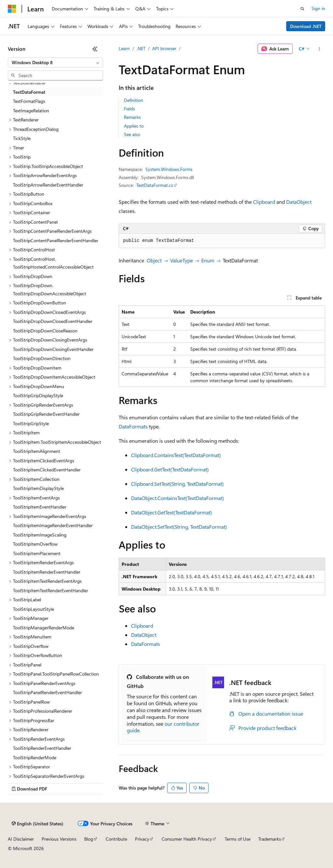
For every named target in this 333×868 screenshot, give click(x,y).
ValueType (181, 260)
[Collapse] (95, 49)
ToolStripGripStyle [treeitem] (31, 423)
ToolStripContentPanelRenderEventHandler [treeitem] (56, 240)
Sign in (318, 8)
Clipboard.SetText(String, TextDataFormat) (177, 484)
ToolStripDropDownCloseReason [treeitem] (45, 331)
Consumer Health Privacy (187, 839)
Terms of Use (238, 839)
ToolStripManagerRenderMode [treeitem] (44, 628)
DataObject (299, 202)
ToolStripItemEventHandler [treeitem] (40, 507)
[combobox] (55, 63)
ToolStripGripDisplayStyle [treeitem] (38, 395)
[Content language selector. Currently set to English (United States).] (38, 824)
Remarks (132, 117)
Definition (133, 100)
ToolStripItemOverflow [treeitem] (35, 544)
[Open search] (302, 9)
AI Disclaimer (21, 839)
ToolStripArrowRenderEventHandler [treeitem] (48, 185)
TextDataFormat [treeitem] (29, 92)
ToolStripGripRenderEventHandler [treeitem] (46, 414)
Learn (124, 48)
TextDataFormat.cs (155, 185)
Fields (129, 109)
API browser (164, 48)
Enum (208, 260)
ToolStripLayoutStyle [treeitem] (33, 609)
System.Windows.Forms (169, 169)
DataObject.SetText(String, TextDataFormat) (179, 527)
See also (132, 134)
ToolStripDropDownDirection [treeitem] (42, 358)
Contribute (116, 839)
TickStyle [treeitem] (22, 138)
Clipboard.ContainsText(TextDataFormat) (176, 455)
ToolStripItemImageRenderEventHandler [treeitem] (53, 525)
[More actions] (320, 49)
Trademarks (270, 839)
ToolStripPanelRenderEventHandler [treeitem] (47, 692)
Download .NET (306, 26)
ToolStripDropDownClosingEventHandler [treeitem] (53, 349)
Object (154, 260)
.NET (141, 48)
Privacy (142, 839)
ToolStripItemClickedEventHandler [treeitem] (47, 470)
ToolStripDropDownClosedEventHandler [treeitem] (53, 321)
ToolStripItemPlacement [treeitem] (37, 553)
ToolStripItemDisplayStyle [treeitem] (38, 488)
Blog (89, 839)
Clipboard (264, 202)
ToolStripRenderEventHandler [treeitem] (42, 748)
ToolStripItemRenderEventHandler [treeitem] (47, 572)
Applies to (134, 126)
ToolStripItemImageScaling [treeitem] (40, 535)
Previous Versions (59, 839)
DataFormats (133, 426)
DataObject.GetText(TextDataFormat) (172, 512)
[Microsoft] (12, 9)
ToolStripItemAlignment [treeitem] (37, 451)
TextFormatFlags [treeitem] (29, 101)
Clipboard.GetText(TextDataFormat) (170, 469)
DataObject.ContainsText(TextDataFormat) (178, 498)
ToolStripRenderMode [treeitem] (35, 757)
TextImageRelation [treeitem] (31, 111)
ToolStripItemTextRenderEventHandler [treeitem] (51, 590)
